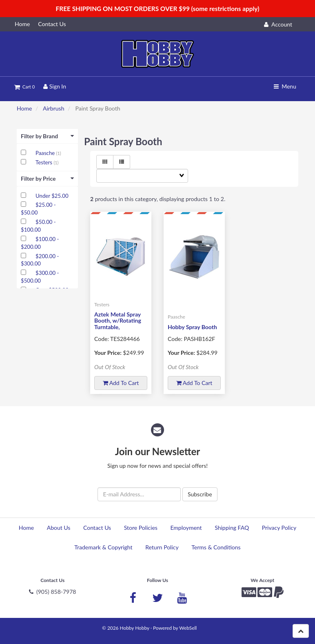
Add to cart (121, 383)
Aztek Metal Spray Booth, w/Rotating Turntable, (118, 321)
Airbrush (54, 108)
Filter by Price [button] (47, 178)
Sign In (55, 86)
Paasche (46, 153)
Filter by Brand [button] (47, 136)
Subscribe (200, 494)
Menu (285, 86)
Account (278, 24)
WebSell (188, 628)
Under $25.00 (52, 196)
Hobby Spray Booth (192, 327)
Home (24, 108)
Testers (44, 162)
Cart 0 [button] (24, 87)
